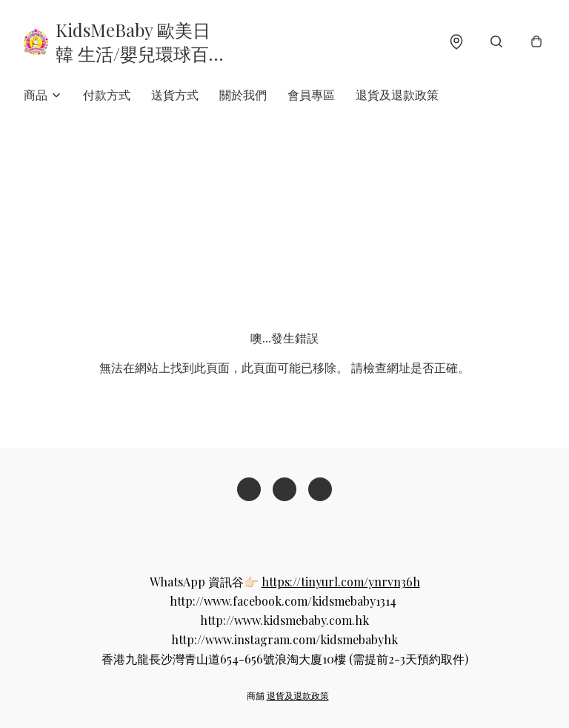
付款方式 (107, 95)
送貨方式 (175, 95)
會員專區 (311, 95)
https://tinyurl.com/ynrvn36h (341, 582)
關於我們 (243, 95)
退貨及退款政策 (397, 95)
